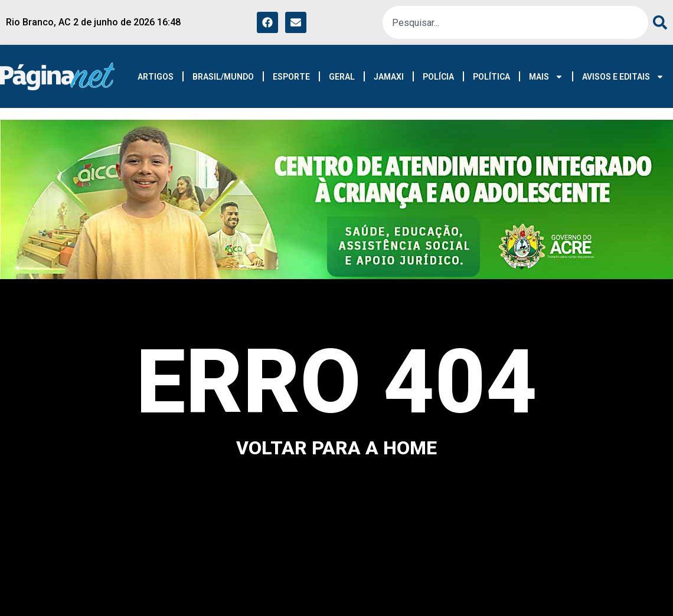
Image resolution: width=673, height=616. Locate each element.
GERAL (342, 77)
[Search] (658, 22)
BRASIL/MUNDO (223, 77)
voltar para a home (336, 448)
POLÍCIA (438, 77)
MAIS (546, 77)
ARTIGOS (156, 77)
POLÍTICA (491, 77)
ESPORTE (291, 77)
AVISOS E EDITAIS (623, 77)
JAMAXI (389, 77)
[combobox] (515, 22)
